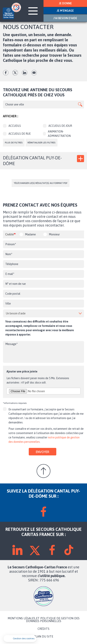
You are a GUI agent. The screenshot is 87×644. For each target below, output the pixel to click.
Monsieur (54, 234)
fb (6, 73)
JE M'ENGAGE (65, 11)
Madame (30, 234)
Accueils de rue (17, 134)
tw (15, 73)
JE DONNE (65, 3)
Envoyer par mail (34, 73)
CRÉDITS (43, 629)
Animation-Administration (57, 134)
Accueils (12, 126)
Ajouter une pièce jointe (22, 371)
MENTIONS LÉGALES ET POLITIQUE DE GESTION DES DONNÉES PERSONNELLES (44, 620)
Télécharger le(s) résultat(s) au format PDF (41, 183)
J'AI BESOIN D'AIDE (65, 18)
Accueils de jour (57, 126)
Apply (80, 104)
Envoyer (43, 452)
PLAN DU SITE (43, 636)
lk (25, 73)
